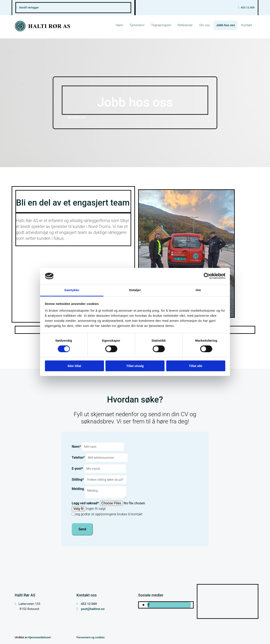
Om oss (205, 25)
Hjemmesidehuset (39, 637)
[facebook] (148, 605)
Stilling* (78, 480)
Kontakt (247, 25)
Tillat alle (196, 366)
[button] (77, 117)
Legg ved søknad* (85, 503)
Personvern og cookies (91, 637)
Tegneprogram (161, 25)
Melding (78, 489)
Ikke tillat (74, 366)
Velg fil (78, 509)
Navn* (76, 447)
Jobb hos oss (225, 25)
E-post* (77, 469)
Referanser (185, 25)
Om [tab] (198, 290)
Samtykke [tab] (72, 290)
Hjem (119, 25)
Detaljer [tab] (135, 290)
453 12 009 (248, 8)
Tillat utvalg (135, 366)
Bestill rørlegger (29, 8)
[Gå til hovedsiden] (43, 30)
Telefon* (78, 458)
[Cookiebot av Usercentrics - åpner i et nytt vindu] (207, 276)
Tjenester (136, 25)
